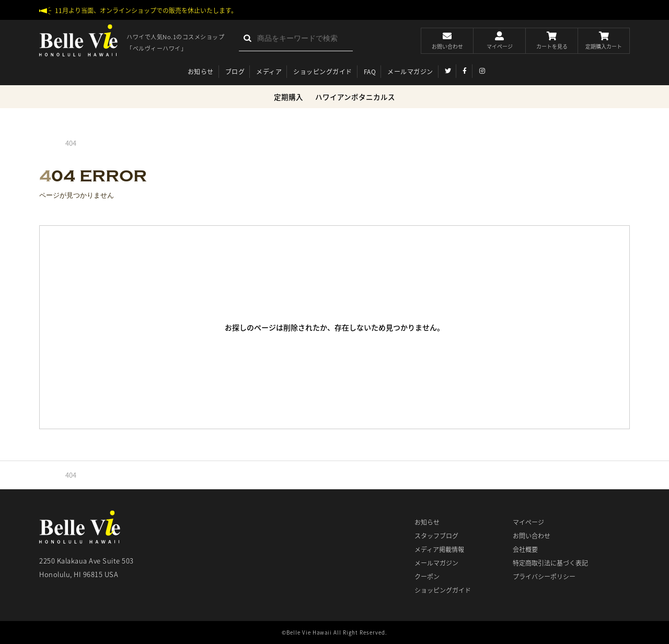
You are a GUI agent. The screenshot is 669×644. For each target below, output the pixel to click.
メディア (269, 72)
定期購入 (289, 97)
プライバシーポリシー (544, 577)
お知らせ (201, 72)
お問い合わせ (532, 536)
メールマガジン (410, 72)
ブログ (235, 72)
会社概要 (525, 549)
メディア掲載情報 (439, 549)
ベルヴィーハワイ (78, 41)
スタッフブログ (436, 536)
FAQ (370, 72)
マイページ (528, 522)
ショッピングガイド (323, 72)
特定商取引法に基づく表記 (550, 563)
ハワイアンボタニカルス (355, 97)
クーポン (427, 577)
